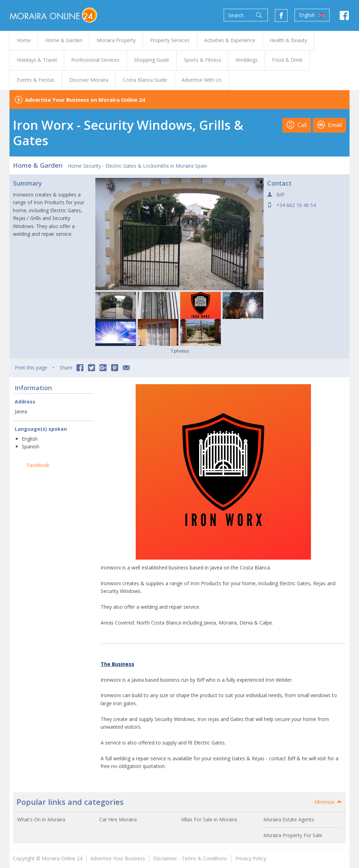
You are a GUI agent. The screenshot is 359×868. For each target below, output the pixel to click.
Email (329, 125)
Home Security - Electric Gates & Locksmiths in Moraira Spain (137, 166)
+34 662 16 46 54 (296, 205)
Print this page (31, 368)
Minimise (328, 802)
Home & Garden (38, 165)
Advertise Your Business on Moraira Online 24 (85, 100)
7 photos (180, 351)
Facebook (38, 465)
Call (297, 125)
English (312, 15)
